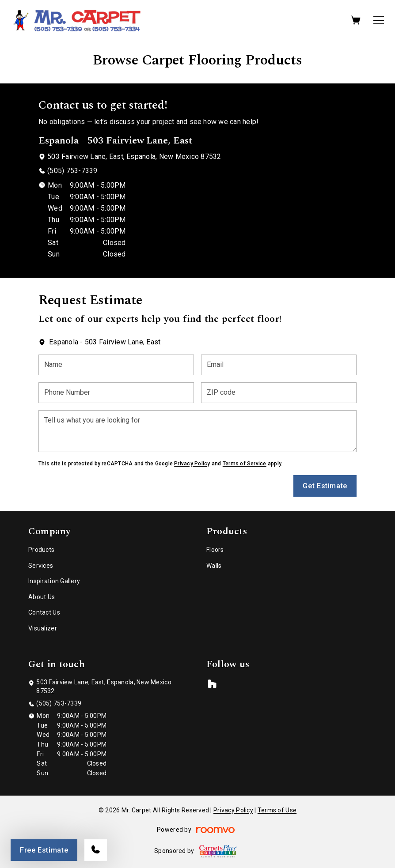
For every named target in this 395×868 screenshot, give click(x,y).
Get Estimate (325, 486)
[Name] (116, 365)
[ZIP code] (279, 393)
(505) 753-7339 (72, 171)
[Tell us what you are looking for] (197, 431)
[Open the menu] (379, 20)
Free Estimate (44, 850)
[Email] (279, 365)
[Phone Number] (116, 393)
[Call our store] (96, 850)
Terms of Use (277, 810)
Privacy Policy (192, 464)
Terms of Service (245, 464)
